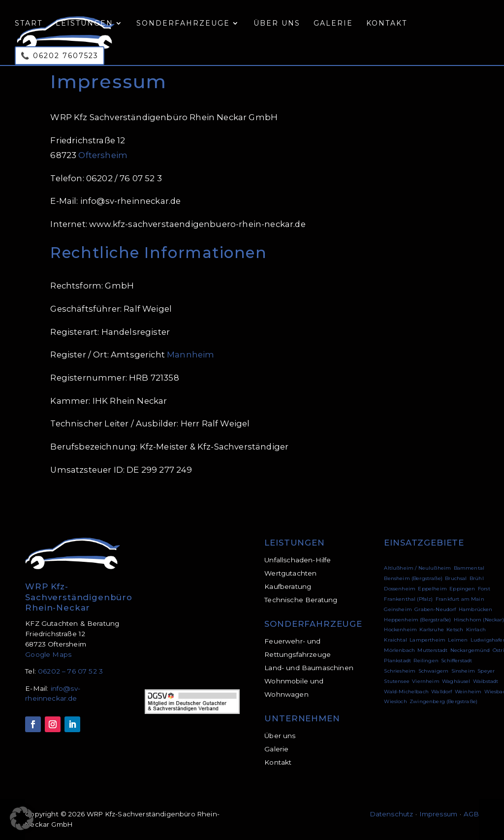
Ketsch (455, 630)
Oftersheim (103, 155)
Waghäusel (456, 681)
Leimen (458, 640)
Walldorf (441, 692)
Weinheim (468, 692)
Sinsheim (463, 671)
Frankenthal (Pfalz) (408, 599)
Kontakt (387, 24)
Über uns (277, 24)
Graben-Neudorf (435, 609)
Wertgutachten (290, 573)
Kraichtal (395, 640)
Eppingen (462, 589)
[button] (22, 818)
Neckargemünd (470, 650)
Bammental (469, 568)
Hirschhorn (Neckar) (479, 620)
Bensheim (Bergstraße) (413, 578)
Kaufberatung (288, 586)
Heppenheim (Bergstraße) (417, 620)
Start (29, 24)
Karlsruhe (432, 630)
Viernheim (426, 681)
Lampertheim (427, 640)
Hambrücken (476, 609)
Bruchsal (456, 578)
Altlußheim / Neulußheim (417, 568)
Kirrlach (476, 630)
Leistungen (84, 24)
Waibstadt (486, 681)
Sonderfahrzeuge (183, 24)
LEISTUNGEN (294, 543)
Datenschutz (392, 814)
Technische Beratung (301, 600)
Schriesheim (400, 671)
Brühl (477, 578)
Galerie (333, 24)
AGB (471, 814)
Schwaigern (434, 671)
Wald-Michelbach (406, 692)
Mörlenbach (399, 650)
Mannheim (190, 355)
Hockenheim (400, 630)
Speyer (486, 671)
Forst (484, 589)
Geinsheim (398, 609)
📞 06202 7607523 (60, 56)
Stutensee (397, 681)
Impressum (439, 814)
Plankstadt (397, 661)
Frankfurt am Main (460, 599)
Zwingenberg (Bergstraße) (443, 701)
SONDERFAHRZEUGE (313, 624)
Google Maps (48, 654)
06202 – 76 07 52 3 (70, 671)
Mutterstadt (432, 650)
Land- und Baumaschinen (309, 668)
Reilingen (426, 661)
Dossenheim (400, 589)
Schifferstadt (457, 661)
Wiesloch (395, 701)
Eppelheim (432, 589)
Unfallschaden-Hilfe (298, 560)
